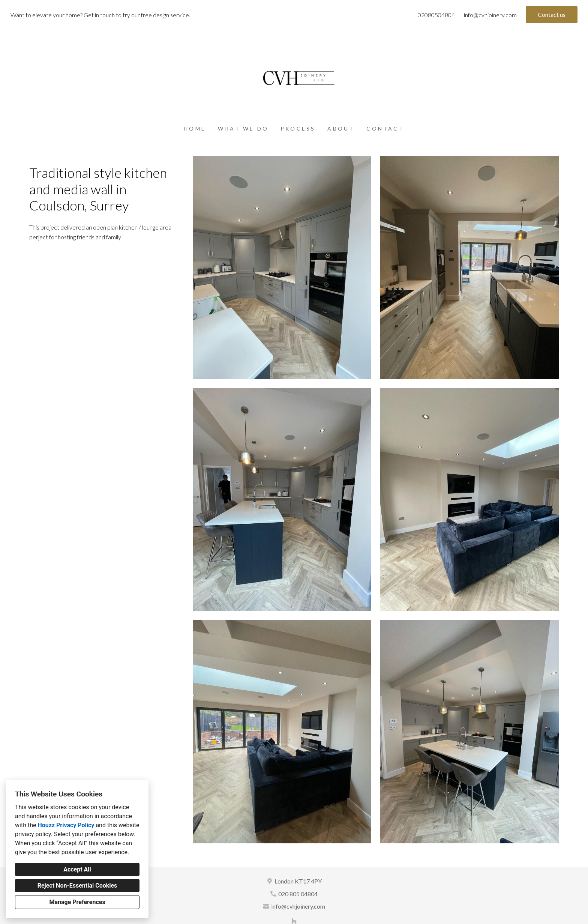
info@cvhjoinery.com (490, 15)
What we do (243, 128)
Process (298, 128)
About (341, 128)
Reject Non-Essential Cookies (77, 886)
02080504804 (436, 15)
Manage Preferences (77, 902)
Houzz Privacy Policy (66, 825)
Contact (385, 128)
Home (195, 128)
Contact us (552, 14)
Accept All (77, 869)
